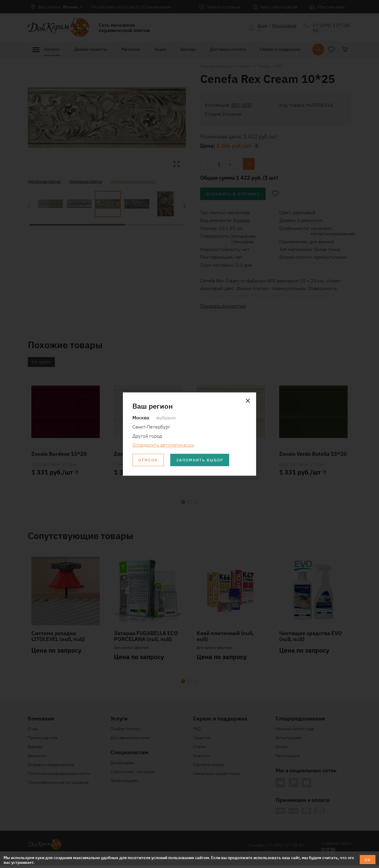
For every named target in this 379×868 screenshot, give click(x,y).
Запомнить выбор (204, 461)
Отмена (149, 461)
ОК (367, 859)
